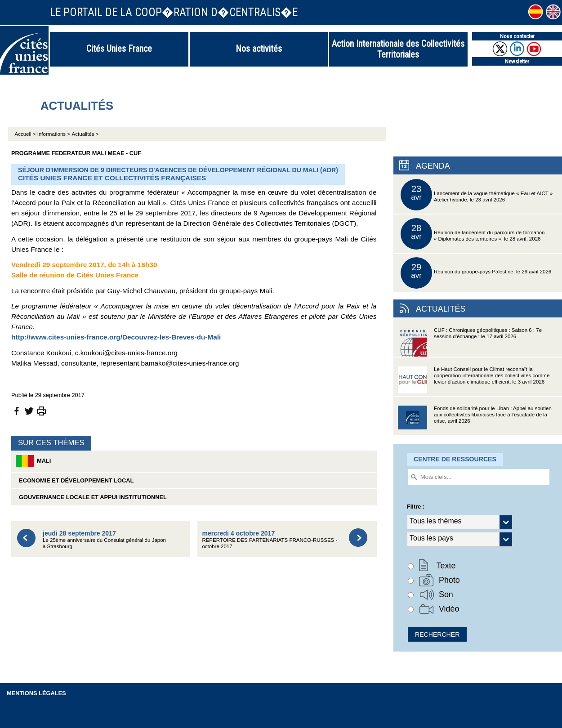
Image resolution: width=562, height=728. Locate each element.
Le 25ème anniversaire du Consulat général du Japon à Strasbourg (104, 539)
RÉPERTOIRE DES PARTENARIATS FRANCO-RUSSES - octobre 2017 (270, 539)
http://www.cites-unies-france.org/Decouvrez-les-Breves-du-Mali (116, 337)
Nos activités (259, 49)
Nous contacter (517, 36)
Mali (33, 461)
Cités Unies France (119, 49)
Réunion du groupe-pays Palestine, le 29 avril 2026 (476, 273)
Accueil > (26, 134)
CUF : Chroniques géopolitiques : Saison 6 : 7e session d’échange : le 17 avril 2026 (470, 342)
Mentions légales (36, 693)
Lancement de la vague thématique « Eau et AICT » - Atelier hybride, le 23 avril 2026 (478, 195)
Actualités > (85, 134)
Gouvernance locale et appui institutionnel (91, 497)
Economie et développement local (75, 480)
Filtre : (416, 507)
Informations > (54, 134)
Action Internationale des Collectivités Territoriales (398, 49)
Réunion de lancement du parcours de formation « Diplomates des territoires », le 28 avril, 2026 (473, 234)
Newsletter (517, 61)
